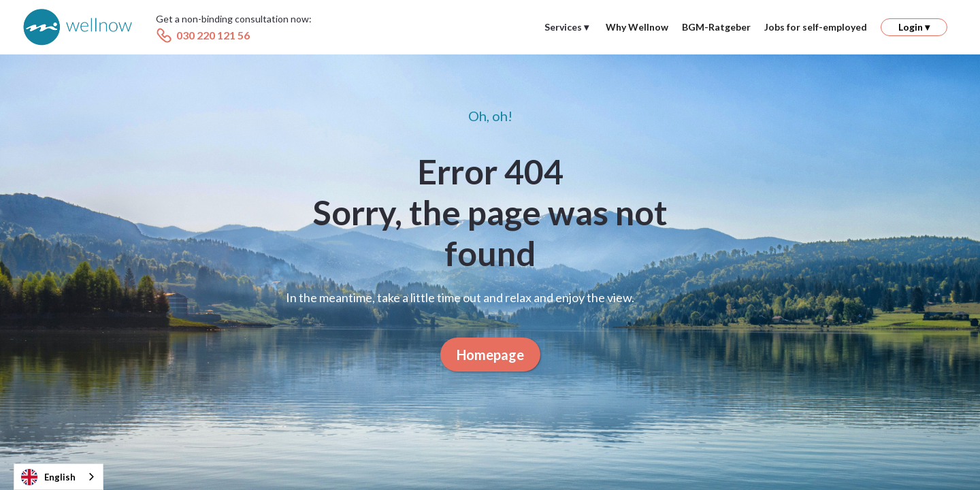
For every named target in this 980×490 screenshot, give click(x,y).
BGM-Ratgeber (716, 27)
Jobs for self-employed (816, 27)
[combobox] (59, 477)
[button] (567, 27)
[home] (78, 28)
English (48, 477)
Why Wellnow (637, 27)
